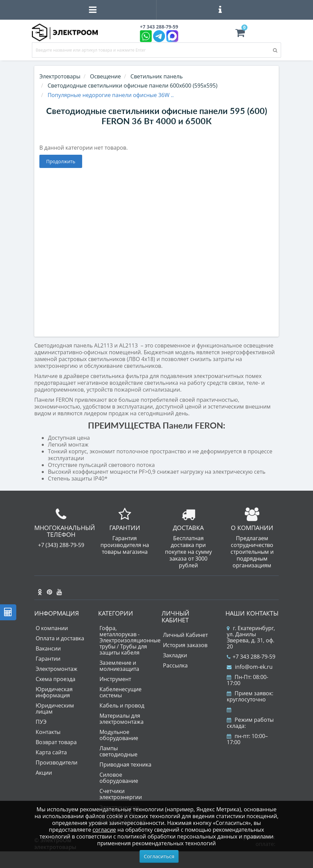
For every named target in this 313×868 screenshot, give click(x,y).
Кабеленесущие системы (121, 692)
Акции (44, 773)
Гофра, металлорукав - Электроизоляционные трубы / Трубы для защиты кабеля (130, 640)
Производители (57, 762)
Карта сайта (51, 752)
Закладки (175, 655)
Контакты (48, 732)
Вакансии (48, 648)
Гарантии (48, 659)
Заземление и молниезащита (119, 666)
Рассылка (175, 665)
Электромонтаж (57, 669)
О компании (52, 628)
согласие (104, 830)
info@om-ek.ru (250, 667)
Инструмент (115, 679)
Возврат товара (56, 742)
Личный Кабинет (185, 635)
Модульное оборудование (119, 735)
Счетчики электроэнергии (121, 794)
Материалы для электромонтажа (122, 719)
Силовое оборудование (119, 778)
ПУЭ (41, 722)
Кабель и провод (122, 705)
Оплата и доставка (60, 638)
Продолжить (61, 161)
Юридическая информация (54, 692)
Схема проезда (56, 679)
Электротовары (60, 76)
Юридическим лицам (55, 709)
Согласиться (159, 856)
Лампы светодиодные (118, 751)
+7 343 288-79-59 (251, 657)
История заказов (185, 645)
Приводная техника (125, 765)
